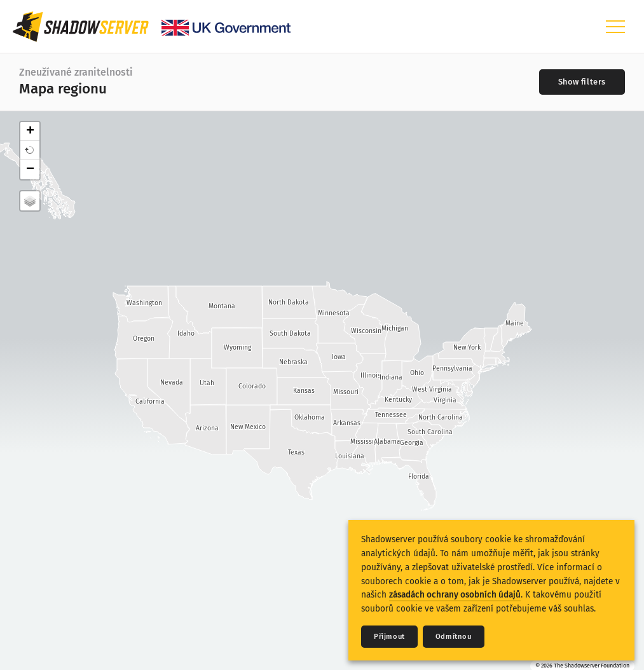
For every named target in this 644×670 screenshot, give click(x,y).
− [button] (30, 170)
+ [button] (30, 132)
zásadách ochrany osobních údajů (455, 595)
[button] (30, 151)
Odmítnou (454, 637)
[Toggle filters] (582, 82)
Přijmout (389, 637)
